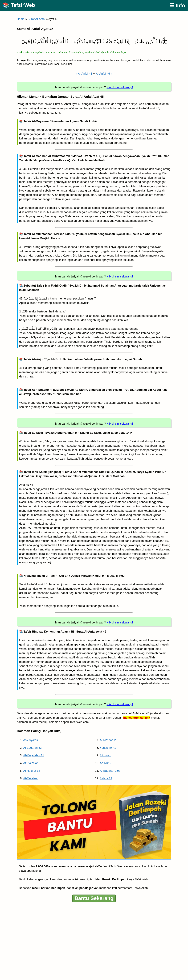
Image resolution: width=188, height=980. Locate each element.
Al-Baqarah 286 (110, 771)
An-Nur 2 (106, 763)
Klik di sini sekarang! (120, 87)
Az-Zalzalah (31, 763)
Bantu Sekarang (94, 898)
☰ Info (177, 5)
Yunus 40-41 (108, 748)
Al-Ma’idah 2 (108, 740)
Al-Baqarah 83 (32, 748)
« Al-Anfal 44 (84, 74)
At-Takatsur (31, 778)
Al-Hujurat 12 (32, 771)
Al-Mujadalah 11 (34, 755)
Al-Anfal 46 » (104, 74)
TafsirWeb (23, 5)
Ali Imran (105, 755)
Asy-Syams (31, 740)
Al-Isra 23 (106, 778)
